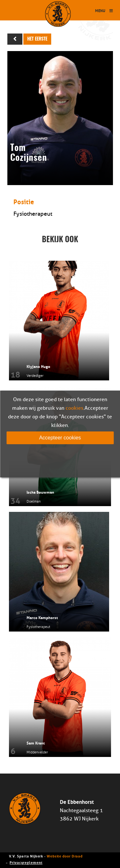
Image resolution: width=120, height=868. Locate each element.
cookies (74, 408)
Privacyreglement (26, 862)
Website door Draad (65, 856)
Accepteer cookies (60, 438)
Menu (104, 10)
